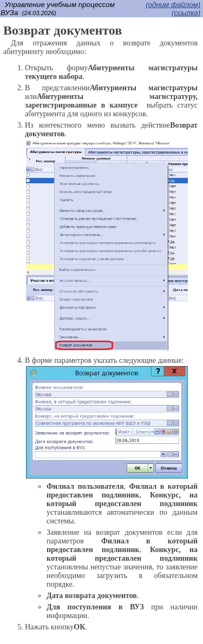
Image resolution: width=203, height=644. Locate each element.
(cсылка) (186, 13)
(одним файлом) (173, 5)
